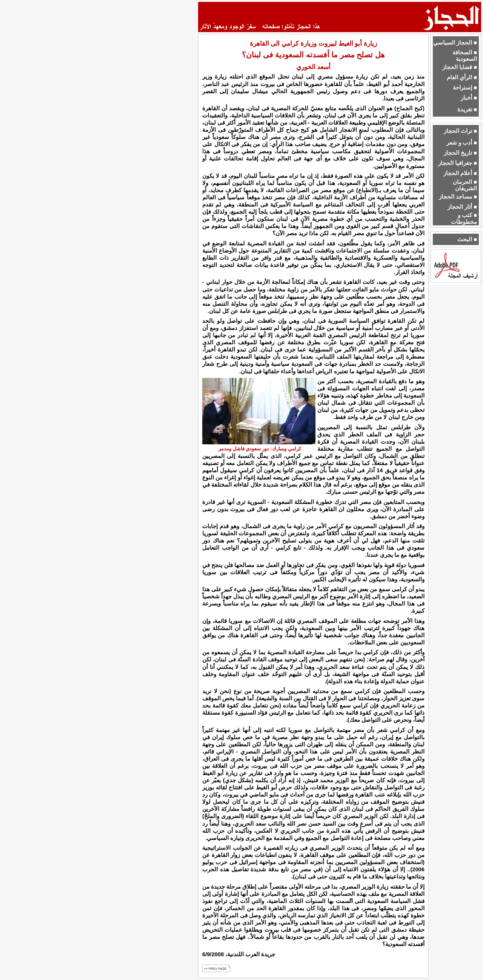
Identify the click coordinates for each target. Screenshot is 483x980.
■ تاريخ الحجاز (460, 153)
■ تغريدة (467, 109)
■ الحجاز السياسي (455, 43)
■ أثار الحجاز (462, 207)
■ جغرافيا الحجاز (458, 163)
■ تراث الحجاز (460, 131)
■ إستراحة (465, 88)
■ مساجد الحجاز (458, 197)
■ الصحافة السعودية (465, 56)
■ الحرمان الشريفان (465, 185)
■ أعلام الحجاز (460, 173)
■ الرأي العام (462, 77)
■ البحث (467, 239)
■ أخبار (469, 98)
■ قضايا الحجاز (460, 67)
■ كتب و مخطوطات (464, 218)
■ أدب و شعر (462, 143)
